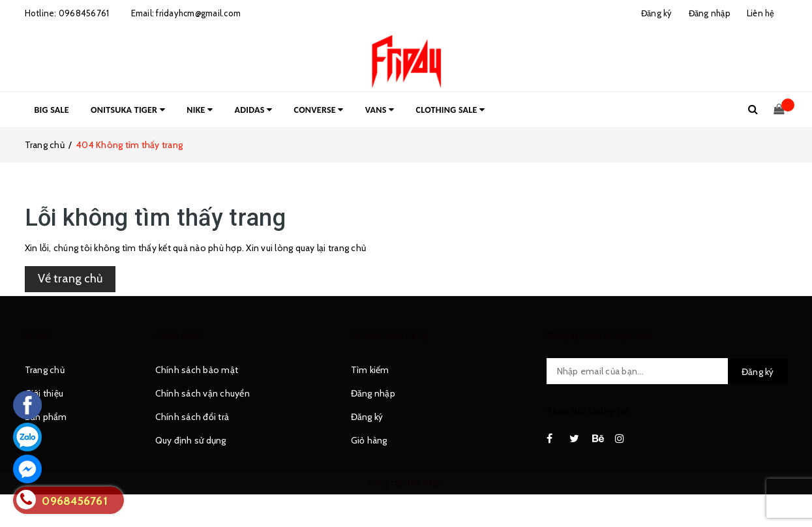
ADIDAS (254, 110)
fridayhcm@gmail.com (198, 13)
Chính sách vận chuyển (203, 393)
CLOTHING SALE (451, 110)
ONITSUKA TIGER (128, 110)
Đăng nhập (373, 393)
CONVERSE (319, 110)
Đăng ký (367, 417)
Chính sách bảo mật (197, 370)
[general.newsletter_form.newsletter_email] (667, 371)
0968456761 (84, 13)
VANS (380, 110)
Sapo (434, 483)
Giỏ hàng (369, 440)
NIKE (200, 110)
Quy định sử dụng (191, 440)
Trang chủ (45, 370)
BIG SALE (52, 110)
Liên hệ (761, 13)
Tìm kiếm (370, 370)
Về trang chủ (70, 279)
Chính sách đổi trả (192, 417)
